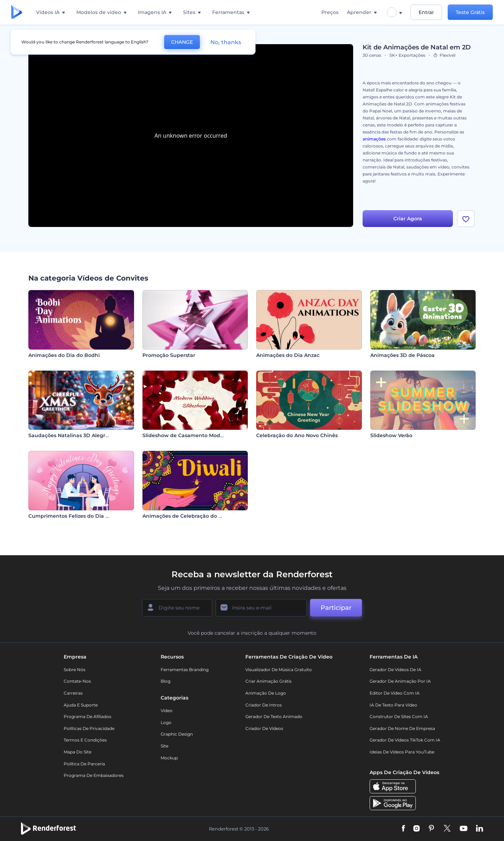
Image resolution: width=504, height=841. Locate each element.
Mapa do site (78, 752)
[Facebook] (403, 829)
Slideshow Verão (391, 435)
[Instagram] (416, 829)
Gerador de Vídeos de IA (395, 670)
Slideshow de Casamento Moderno (187, 435)
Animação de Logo (266, 693)
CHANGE (182, 42)
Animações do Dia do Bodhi (64, 355)
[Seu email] (261, 608)
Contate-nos (77, 681)
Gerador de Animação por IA (400, 681)
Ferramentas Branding (185, 670)
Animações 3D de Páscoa (402, 355)
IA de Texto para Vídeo (393, 705)
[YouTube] (464, 829)
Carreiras (73, 693)
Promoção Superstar (169, 355)
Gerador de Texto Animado (274, 716)
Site (164, 746)
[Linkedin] (479, 829)
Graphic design (177, 734)
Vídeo (167, 711)
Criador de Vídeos (264, 728)
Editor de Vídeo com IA (395, 693)
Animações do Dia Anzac (288, 355)
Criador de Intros (264, 705)
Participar (336, 608)
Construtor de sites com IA (399, 716)
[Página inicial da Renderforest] (17, 12)
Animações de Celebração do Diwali (188, 516)
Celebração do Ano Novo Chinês (297, 435)
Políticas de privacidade (89, 728)
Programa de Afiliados (87, 716)
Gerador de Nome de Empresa (402, 728)
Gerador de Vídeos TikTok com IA (405, 740)
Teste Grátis (470, 12)
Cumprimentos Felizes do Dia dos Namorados (87, 516)
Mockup (169, 758)
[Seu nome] (177, 608)
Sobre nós (75, 670)
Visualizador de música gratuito (279, 670)
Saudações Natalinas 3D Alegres (70, 435)
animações (374, 139)
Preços (330, 12)
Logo (166, 722)
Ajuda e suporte (81, 705)
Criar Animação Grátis (268, 681)
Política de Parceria (84, 764)
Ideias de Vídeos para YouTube (402, 752)
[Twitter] (447, 829)
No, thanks (226, 42)
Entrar (426, 12)
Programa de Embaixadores (94, 775)
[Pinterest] (431, 829)
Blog (166, 681)
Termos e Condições (85, 740)
